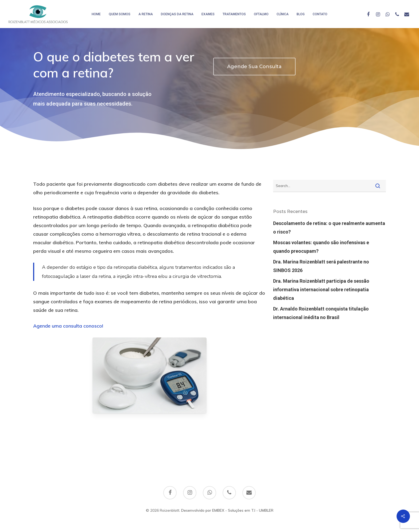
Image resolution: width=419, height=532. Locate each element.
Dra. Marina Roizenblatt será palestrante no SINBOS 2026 (321, 266)
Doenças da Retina (177, 14)
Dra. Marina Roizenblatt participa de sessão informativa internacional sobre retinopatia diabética (321, 290)
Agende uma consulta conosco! (68, 326)
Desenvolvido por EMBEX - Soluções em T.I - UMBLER (227, 510)
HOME (96, 14)
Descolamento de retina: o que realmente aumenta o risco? (329, 228)
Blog (301, 14)
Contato (320, 14)
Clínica (283, 14)
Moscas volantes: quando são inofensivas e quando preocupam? (321, 247)
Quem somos (120, 14)
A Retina (146, 14)
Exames (208, 14)
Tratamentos (234, 14)
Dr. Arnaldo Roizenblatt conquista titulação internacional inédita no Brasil (321, 313)
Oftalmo (261, 14)
